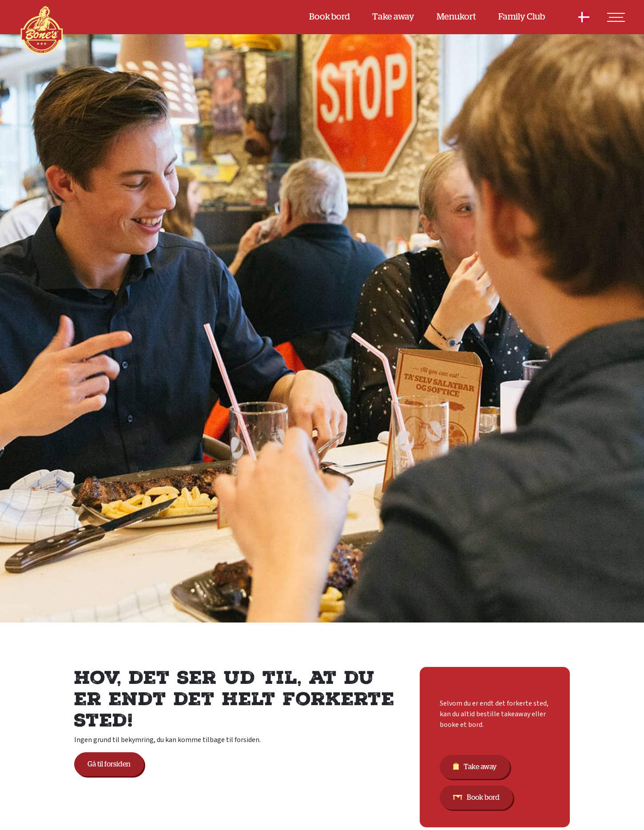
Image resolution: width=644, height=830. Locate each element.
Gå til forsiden (109, 764)
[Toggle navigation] (616, 17)
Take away (393, 17)
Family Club (522, 17)
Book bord (330, 17)
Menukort (456, 17)
